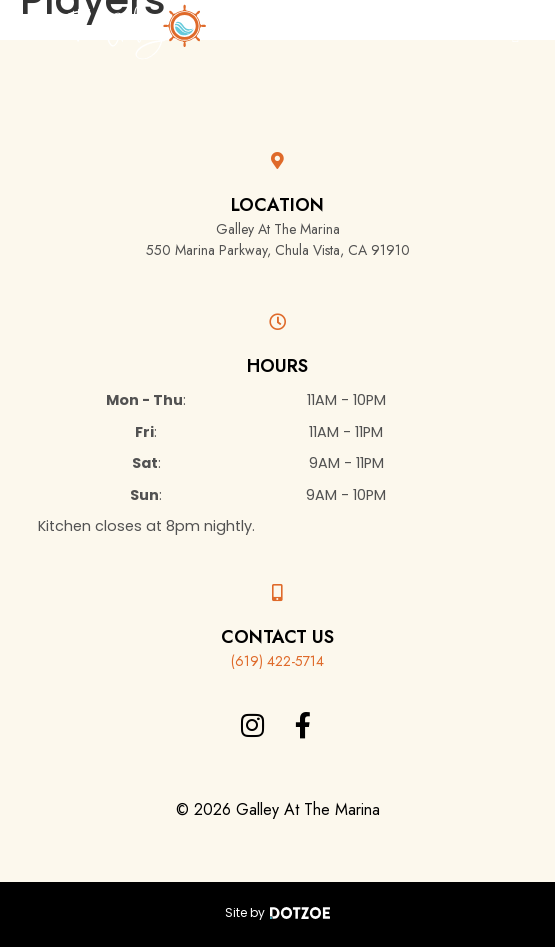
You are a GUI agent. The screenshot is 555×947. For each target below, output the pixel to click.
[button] (515, 35)
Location (277, 205)
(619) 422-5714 (277, 661)
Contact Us (277, 637)
